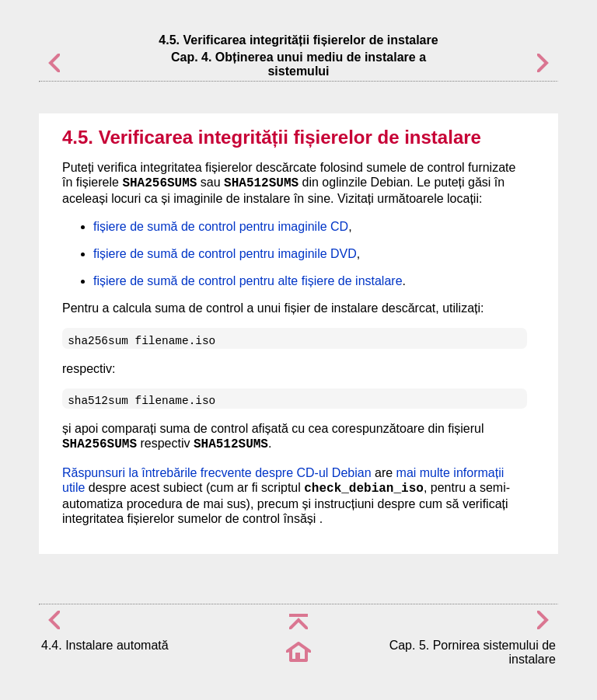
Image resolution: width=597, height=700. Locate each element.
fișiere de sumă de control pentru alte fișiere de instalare (248, 281)
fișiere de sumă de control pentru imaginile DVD (225, 254)
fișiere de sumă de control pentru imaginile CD (221, 226)
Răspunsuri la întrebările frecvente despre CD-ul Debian (217, 473)
